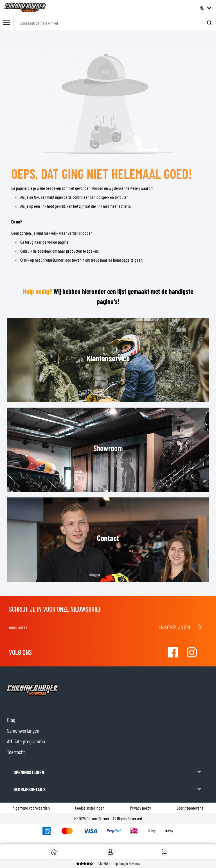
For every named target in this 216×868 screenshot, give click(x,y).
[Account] (110, 852)
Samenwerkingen (23, 730)
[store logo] (25, 8)
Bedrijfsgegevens (190, 808)
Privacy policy (140, 808)
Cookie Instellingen (90, 808)
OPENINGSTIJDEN (108, 772)
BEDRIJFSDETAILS (108, 789)
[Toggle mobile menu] (7, 23)
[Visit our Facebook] (173, 652)
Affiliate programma (26, 741)
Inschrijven (181, 627)
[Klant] (54, 852)
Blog (11, 720)
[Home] (165, 852)
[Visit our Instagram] (192, 652)
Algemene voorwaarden (31, 808)
